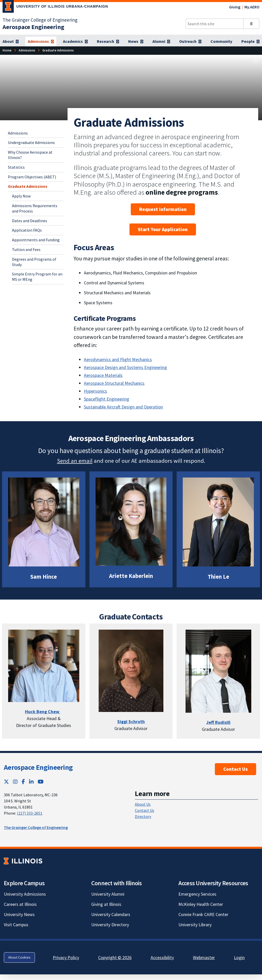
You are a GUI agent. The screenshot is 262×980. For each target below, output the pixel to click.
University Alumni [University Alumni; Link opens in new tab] (108, 894)
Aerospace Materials (103, 375)
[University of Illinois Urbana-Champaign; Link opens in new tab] (55, 7)
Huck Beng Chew (43, 712)
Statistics (16, 167)
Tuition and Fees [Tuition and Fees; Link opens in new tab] (26, 249)
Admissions (18, 133)
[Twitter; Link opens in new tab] (6, 782)
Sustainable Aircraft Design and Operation (123, 407)
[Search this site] (215, 24)
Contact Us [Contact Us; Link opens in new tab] (145, 810)
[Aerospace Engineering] (33, 27)
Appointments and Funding (36, 240)
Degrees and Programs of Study (34, 262)
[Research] (108, 42)
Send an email (75, 461)
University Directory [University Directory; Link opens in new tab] (110, 925)
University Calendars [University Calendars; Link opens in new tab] (111, 914)
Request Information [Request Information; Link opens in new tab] (163, 209)
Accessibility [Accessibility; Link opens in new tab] (162, 957)
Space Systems (98, 303)
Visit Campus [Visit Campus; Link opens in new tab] (16, 925)
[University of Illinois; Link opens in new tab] (23, 861)
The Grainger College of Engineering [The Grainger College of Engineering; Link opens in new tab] (40, 20)
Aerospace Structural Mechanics (114, 383)
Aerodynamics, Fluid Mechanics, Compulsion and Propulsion (141, 273)
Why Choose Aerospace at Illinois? (30, 155)
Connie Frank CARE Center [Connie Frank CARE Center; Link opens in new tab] (203, 914)
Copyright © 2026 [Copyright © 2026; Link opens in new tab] (115, 957)
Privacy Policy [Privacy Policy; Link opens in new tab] (66, 957)
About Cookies (19, 957)
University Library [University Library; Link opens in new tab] (195, 925)
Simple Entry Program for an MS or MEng (37, 277)
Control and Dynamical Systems (115, 283)
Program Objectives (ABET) (32, 177)
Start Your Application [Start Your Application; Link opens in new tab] (163, 229)
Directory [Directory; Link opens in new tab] (143, 816)
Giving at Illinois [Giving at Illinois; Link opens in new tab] (106, 904)
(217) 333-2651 (30, 813)
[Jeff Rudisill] (218, 722)
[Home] (7, 50)
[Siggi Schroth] (131, 721)
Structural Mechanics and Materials (118, 293)
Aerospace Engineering (38, 767)
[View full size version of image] (256, 60)
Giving (235, 7)
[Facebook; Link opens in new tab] (23, 782)
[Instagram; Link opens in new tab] (15, 782)
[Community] (221, 42)
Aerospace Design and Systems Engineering (125, 367)
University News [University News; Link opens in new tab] (19, 914)
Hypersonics (95, 391)
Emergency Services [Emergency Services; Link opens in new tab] (197, 894)
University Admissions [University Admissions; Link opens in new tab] (25, 894)
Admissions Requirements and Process (35, 208)
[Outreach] (190, 42)
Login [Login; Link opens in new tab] (239, 957)
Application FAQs (27, 230)
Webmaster (204, 957)
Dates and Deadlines (30, 221)
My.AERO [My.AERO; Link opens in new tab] (252, 7)
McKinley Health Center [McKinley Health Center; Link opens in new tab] (201, 904)
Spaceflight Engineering (107, 399)
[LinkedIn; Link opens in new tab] (31, 782)
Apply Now (21, 196)
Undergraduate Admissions (31, 142)
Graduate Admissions (28, 186)
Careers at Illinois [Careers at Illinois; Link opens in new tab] (20, 904)
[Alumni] (161, 42)
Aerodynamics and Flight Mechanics (118, 359)
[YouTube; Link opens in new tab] (41, 782)
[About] (11, 42)
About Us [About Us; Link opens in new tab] (143, 804)
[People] (250, 42)
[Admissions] (41, 42)
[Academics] (75, 42)
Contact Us (235, 769)
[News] (136, 42)
